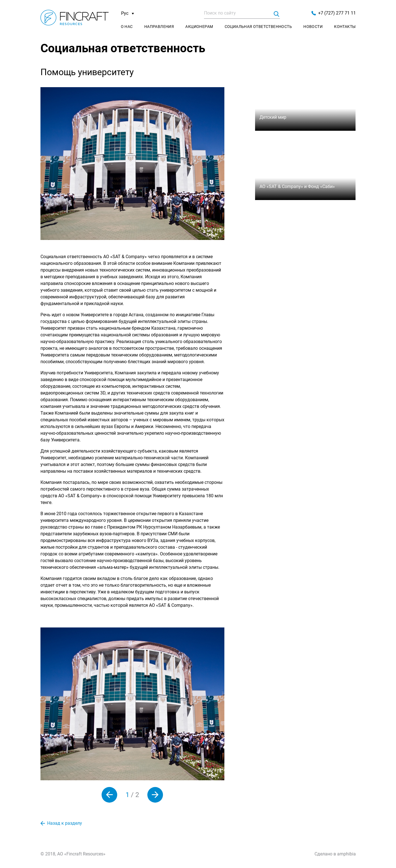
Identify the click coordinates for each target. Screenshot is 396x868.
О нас (127, 27)
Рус (128, 13)
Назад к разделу (61, 823)
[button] (109, 795)
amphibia (346, 854)
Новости (313, 27)
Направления (159, 27)
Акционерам (199, 27)
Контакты (345, 27)
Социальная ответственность (258, 27)
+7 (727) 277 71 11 (334, 13)
